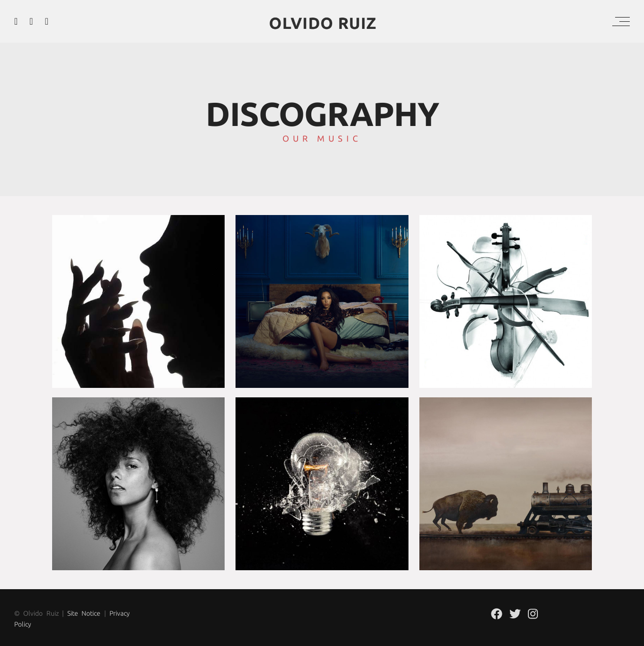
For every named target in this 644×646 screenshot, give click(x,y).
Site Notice (84, 613)
